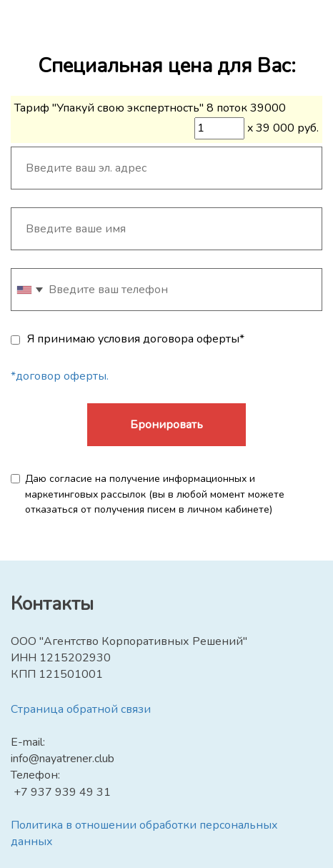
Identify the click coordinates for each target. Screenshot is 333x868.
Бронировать (166, 425)
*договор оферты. (60, 376)
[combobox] (29, 290)
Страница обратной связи (81, 709)
